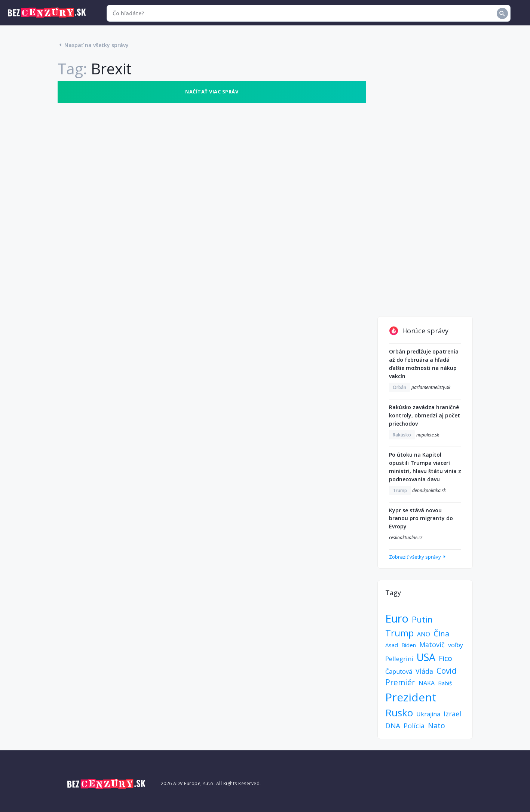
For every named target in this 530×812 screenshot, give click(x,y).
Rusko (399, 713)
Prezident (411, 697)
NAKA (427, 683)
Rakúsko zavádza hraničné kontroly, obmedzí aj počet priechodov (425, 415)
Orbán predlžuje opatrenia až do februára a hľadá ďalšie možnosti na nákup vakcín (424, 364)
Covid (447, 671)
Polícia (414, 726)
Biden (409, 645)
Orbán (399, 387)
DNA (393, 726)
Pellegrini (399, 659)
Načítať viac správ (212, 92)
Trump (400, 490)
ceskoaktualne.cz (406, 538)
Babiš (445, 683)
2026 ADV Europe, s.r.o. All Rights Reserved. (211, 783)
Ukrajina (428, 714)
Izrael (452, 714)
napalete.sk (428, 435)
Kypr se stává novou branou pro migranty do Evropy (421, 518)
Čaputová (399, 671)
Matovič (432, 645)
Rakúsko (402, 435)
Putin (422, 619)
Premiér (400, 682)
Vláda (424, 671)
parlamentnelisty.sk (431, 387)
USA (426, 657)
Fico (445, 658)
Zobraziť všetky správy (418, 557)
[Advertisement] (425, 193)
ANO (424, 634)
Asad (392, 645)
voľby (456, 645)
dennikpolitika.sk (429, 490)
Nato (436, 725)
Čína (441, 634)
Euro (397, 618)
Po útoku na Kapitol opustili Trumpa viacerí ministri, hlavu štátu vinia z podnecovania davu (425, 467)
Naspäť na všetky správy (93, 45)
